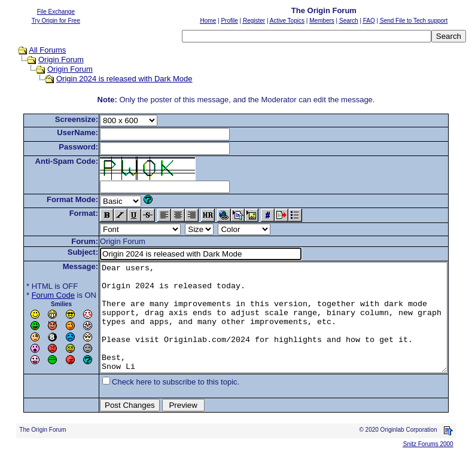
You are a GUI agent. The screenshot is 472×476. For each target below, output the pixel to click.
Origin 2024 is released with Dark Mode (113, 79)
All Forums (36, 50)
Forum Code (35, 295)
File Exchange (56, 12)
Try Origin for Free (56, 21)
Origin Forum (50, 59)
